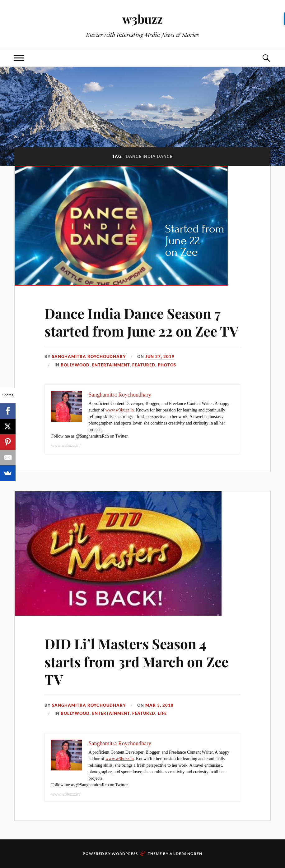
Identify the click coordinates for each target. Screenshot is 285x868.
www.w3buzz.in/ (66, 445)
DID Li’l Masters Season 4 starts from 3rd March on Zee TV (136, 661)
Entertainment (111, 365)
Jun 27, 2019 (160, 356)
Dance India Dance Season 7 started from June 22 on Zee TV (142, 322)
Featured (144, 365)
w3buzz (142, 19)
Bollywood (75, 365)
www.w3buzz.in (120, 410)
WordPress (125, 854)
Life (162, 713)
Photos (167, 365)
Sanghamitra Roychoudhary (89, 356)
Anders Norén (186, 854)
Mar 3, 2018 (159, 705)
